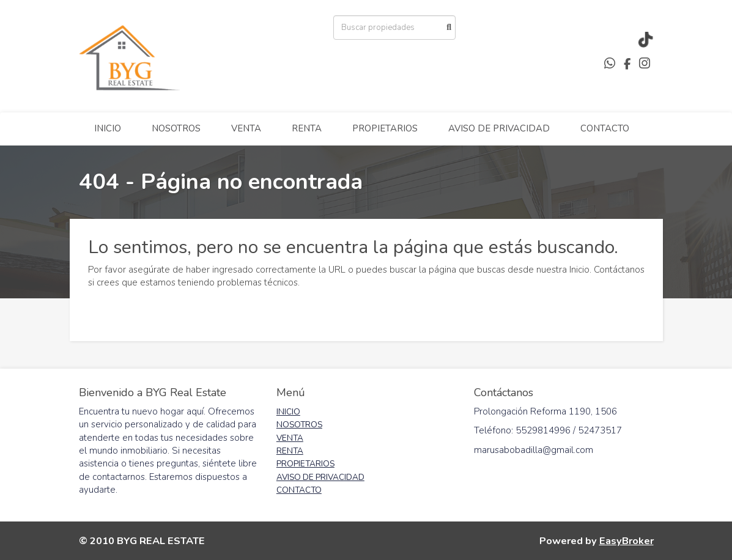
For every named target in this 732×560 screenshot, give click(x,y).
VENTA (246, 128)
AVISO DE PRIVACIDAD (499, 128)
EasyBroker (627, 541)
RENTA (307, 128)
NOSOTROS (176, 128)
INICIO (108, 128)
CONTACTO (605, 128)
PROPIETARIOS (385, 128)
